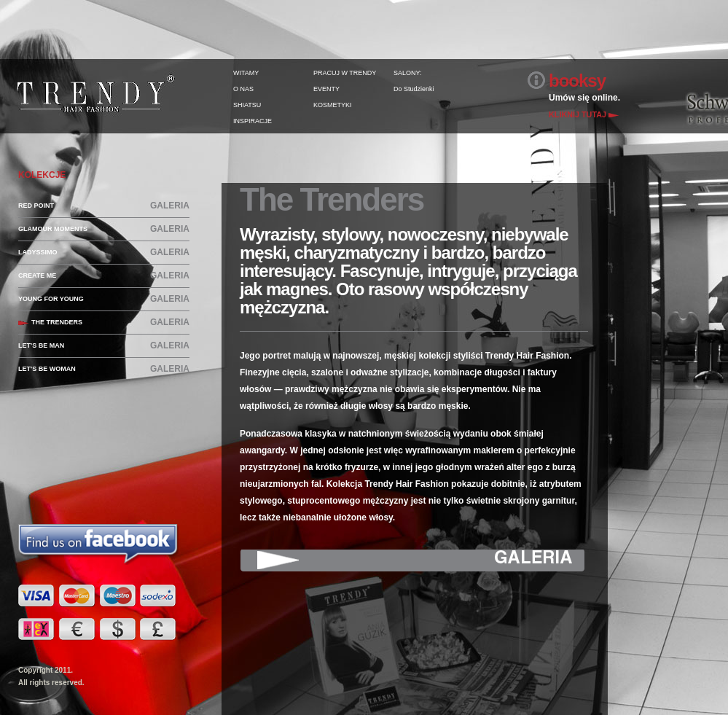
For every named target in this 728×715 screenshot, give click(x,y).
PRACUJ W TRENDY (345, 73)
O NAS (243, 89)
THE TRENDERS (57, 322)
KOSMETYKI (333, 105)
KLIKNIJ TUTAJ (578, 114)
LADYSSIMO (38, 252)
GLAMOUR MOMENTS (53, 229)
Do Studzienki (414, 89)
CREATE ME (37, 276)
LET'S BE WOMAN (47, 369)
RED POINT (36, 206)
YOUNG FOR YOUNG (51, 299)
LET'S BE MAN (41, 345)
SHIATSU (247, 105)
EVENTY (326, 89)
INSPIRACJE (253, 121)
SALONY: (408, 73)
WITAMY (246, 73)
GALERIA (170, 206)
